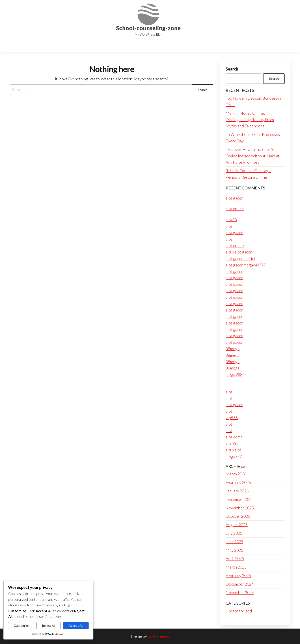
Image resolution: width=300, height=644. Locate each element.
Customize (21, 626)
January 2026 (237, 491)
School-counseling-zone (148, 28)
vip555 (232, 418)
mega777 (234, 456)
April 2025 (235, 558)
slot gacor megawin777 (246, 265)
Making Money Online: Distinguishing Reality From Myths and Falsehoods (250, 120)
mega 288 (234, 374)
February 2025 (238, 575)
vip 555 (232, 443)
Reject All (49, 626)
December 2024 (240, 584)
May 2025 (234, 550)
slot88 (231, 220)
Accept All (76, 626)
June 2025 (234, 542)
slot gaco (233, 316)
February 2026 (238, 482)
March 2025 (236, 567)
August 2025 (237, 525)
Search (232, 69)
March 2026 (236, 474)
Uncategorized (239, 611)
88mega (233, 349)
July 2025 (234, 533)
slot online (235, 209)
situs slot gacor (239, 252)
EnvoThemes (159, 636)
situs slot (233, 450)
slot (229, 226)
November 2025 (240, 508)
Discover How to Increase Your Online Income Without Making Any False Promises (252, 156)
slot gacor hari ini (240, 258)
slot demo (234, 437)
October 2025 (238, 516)
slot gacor (234, 198)
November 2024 (240, 592)
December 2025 (240, 499)
